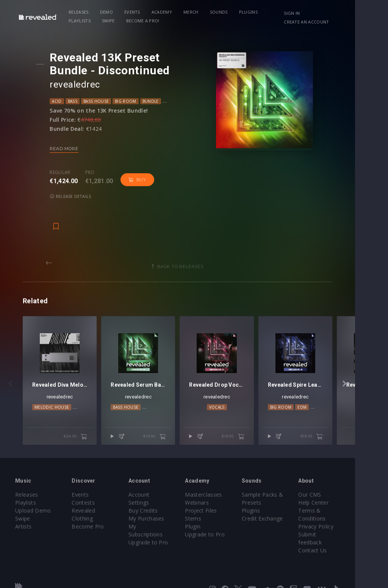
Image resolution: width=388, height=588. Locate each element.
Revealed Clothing (100, 493)
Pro (93, 172)
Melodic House (52, 399)
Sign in (319, 13)
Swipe (79, 21)
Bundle (153, 101)
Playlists (284, 12)
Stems (210, 501)
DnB (204, 101)
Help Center (341, 485)
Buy (140, 180)
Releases (83, 12)
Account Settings (161, 477)
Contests (89, 485)
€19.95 (171, 419)
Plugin (209, 509)
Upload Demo (33, 493)
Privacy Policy (343, 509)
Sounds (223, 12)
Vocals (237, 399)
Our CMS (337, 477)
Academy (166, 12)
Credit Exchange (284, 501)
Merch (195, 12)
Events (136, 12)
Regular (63, 172)
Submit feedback (347, 517)
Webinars (214, 485)
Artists (23, 509)
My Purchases (157, 493)
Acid (60, 101)
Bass (75, 101)
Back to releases (197, 250)
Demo (110, 12)
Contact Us (340, 525)
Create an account (333, 22)
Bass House (99, 101)
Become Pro (93, 501)
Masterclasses (220, 477)
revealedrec (78, 85)
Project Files (217, 493)
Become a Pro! (113, 21)
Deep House (181, 101)
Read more (67, 149)
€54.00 (84, 419)
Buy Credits (154, 485)
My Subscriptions (161, 501)
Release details (180, 180)
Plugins (252, 12)
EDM (327, 399)
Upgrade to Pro (159, 509)
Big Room (128, 101)
